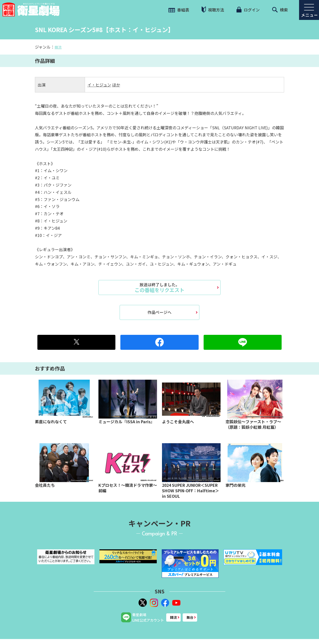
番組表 (179, 10)
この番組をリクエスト (159, 287)
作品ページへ (159, 312)
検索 (280, 10)
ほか (116, 85)
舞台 (190, 617)
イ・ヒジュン (99, 85)
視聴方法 (213, 10)
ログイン (248, 10)
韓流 (58, 47)
